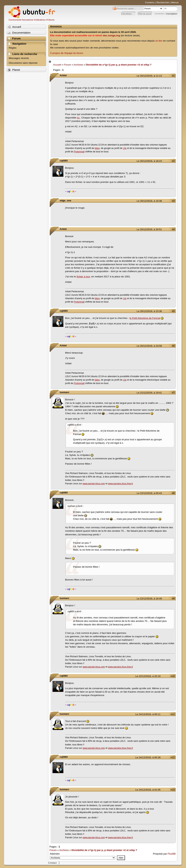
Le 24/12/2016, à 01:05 (148, 790)
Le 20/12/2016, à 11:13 (149, 76)
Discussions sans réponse (23, 63)
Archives (78, 65)
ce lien (159, 41)
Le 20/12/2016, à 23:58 (149, 346)
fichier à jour (83, 277)
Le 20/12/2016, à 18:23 (149, 161)
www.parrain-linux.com (94, 484)
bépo (97, 148)
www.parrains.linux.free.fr (121, 484)
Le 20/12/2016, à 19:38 (149, 201)
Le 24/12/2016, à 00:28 (148, 757)
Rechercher (163, 2)
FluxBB (172, 854)
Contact (52, 863)
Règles (13, 48)
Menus (175, 2)
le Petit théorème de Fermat (145, 318)
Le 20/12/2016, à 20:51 (149, 229)
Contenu (150, 2)
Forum (67, 65)
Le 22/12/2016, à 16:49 (149, 599)
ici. (79, 118)
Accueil (57, 65)
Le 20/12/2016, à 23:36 (149, 311)
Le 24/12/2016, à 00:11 (148, 714)
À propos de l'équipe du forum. (67, 53)
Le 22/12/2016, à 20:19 (148, 676)
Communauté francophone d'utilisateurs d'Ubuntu (32, 20)
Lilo (125, 148)
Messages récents (19, 58)
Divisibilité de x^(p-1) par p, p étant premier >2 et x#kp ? (119, 65)
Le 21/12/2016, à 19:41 (149, 393)
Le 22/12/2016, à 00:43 (149, 493)
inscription (172, 14)
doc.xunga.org (112, 35)
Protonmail (79, 152)
